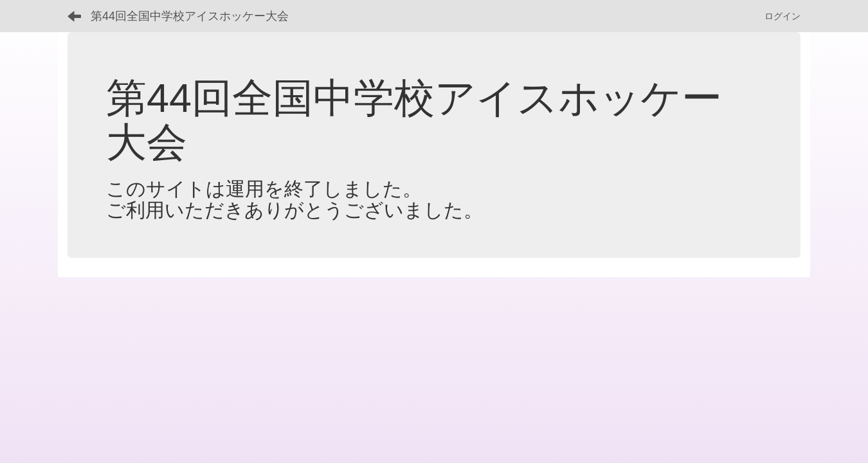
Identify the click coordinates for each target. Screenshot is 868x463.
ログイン (782, 16)
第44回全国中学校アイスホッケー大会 (190, 16)
